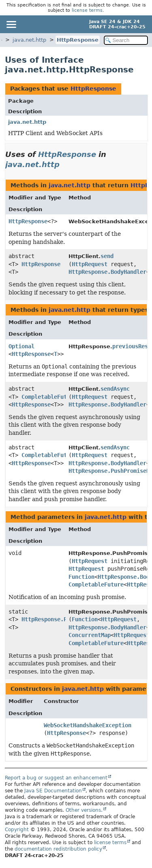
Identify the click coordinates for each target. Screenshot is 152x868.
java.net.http (29, 40)
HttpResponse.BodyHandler (107, 272)
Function (81, 577)
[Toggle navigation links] (11, 24)
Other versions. (84, 810)
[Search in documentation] (126, 40)
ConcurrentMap (90, 635)
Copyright (17, 830)
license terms (87, 10)
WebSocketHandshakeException (88, 725)
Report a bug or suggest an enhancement (56, 778)
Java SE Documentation (53, 791)
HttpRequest (90, 264)
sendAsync (115, 389)
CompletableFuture (49, 397)
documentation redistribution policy (58, 849)
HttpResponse (78, 40)
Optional (21, 346)
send (107, 256)
